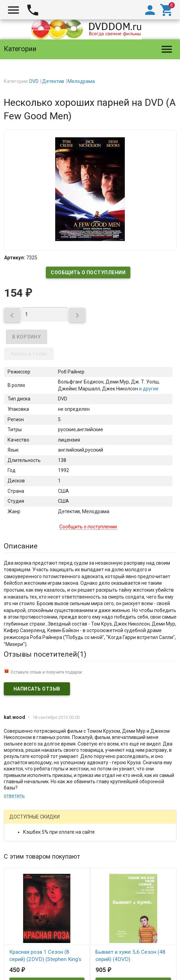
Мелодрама (81, 81)
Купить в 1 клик (29, 354)
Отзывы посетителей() (45, 654)
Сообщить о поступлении (88, 272)
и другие (148, 389)
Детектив (53, 81)
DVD (34, 81)
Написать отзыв (37, 689)
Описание (21, 546)
